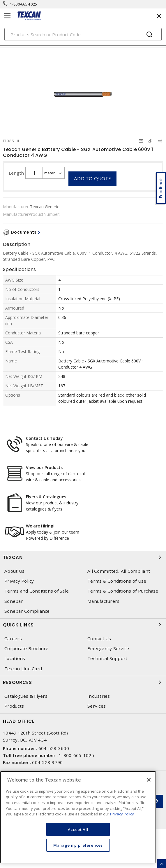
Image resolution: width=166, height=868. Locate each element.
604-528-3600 (54, 748)
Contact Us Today (44, 438)
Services (97, 706)
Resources (83, 682)
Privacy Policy (19, 581)
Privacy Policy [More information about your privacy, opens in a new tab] (122, 814)
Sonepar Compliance (27, 611)
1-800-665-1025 (24, 4)
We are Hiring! (40, 526)
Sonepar (14, 601)
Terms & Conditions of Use (117, 581)
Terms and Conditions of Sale (37, 591)
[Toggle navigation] (7, 16)
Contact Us (99, 639)
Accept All (78, 829)
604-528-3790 (47, 762)
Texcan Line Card (23, 669)
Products (14, 706)
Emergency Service (108, 649)
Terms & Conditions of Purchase (123, 591)
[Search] (83, 34)
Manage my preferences (78, 845)
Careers (13, 639)
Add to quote (93, 179)
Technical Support (107, 658)
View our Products (44, 467)
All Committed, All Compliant (119, 571)
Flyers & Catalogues (46, 497)
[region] (78, 817)
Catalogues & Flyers (26, 696)
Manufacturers (103, 601)
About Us (14, 571)
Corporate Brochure (27, 649)
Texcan (83, 557)
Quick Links (83, 625)
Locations (15, 658)
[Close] (149, 780)
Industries (99, 696)
